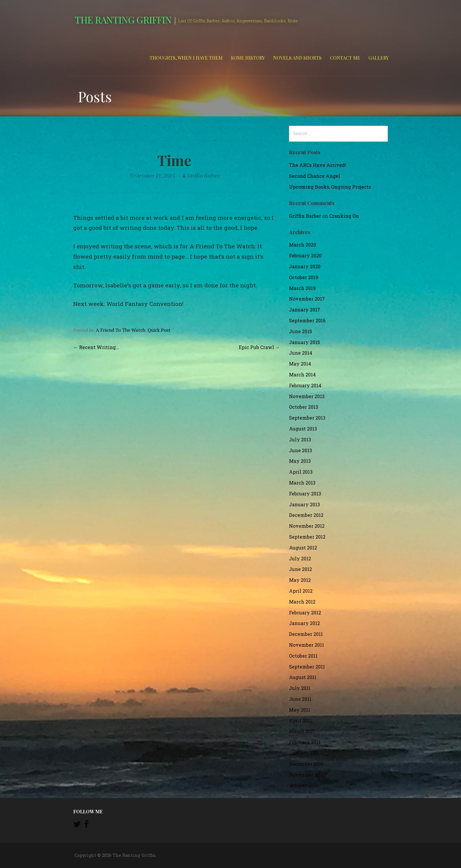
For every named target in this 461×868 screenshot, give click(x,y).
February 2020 (305, 255)
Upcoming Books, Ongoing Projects (330, 187)
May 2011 (300, 710)
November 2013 (307, 396)
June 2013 (300, 450)
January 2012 (304, 623)
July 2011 (300, 688)
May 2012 (300, 580)
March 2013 (302, 483)
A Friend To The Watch (121, 330)
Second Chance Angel (315, 176)
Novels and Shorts (297, 58)
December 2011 (306, 634)
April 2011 (300, 721)
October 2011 (303, 656)
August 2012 (303, 548)
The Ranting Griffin (123, 20)
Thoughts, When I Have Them (186, 58)
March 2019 (302, 288)
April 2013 (301, 472)
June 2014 (301, 353)
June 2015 (300, 331)
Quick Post (159, 330)
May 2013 (300, 461)
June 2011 (300, 699)
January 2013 (304, 504)
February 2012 (305, 613)
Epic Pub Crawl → (259, 347)
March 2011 (302, 731)
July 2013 (300, 439)
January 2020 (305, 266)
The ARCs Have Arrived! (318, 165)
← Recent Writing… (96, 347)
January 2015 (304, 342)
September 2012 (307, 537)
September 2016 (307, 320)
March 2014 (302, 374)
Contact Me (345, 58)
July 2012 (300, 558)
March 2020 (303, 245)
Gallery (379, 58)
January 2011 (304, 753)
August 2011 (303, 677)
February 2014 (305, 385)
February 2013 (305, 494)
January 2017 (305, 310)
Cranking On (344, 216)
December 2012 (306, 515)
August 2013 (303, 429)
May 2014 (300, 364)
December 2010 (306, 764)
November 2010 (307, 775)
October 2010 (304, 785)
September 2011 (307, 667)
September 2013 (307, 418)
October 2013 (304, 407)
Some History (248, 58)
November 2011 (307, 645)
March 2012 (302, 602)
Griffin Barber (203, 175)
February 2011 (305, 742)
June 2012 (300, 569)
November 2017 (307, 299)
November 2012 (307, 526)
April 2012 (301, 591)
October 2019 (304, 277)
